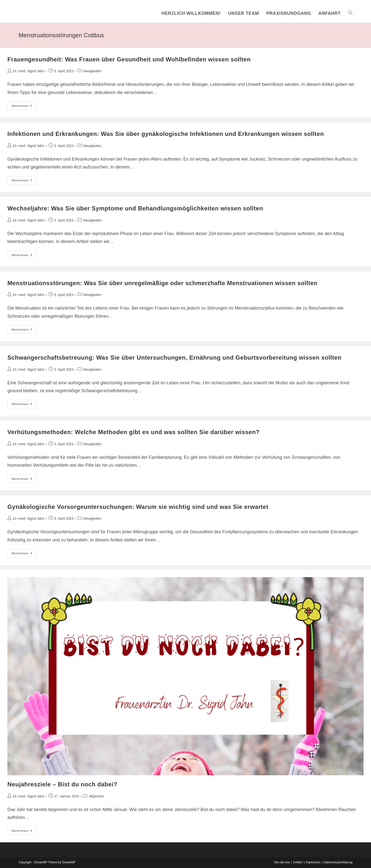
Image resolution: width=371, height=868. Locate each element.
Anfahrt (298, 862)
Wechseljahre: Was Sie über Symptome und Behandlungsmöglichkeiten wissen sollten (135, 208)
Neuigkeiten (92, 71)
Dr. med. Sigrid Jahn (29, 71)
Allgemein (96, 796)
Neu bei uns (282, 862)
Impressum (313, 862)
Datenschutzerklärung (338, 862)
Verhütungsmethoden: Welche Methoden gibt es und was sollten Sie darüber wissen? (133, 432)
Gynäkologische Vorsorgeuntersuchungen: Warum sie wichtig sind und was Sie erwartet (138, 507)
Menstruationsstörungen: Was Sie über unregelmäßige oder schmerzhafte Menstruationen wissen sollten (162, 283)
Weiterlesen (24, 107)
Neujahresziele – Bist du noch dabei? (62, 784)
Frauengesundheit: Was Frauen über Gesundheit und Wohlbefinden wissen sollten (129, 59)
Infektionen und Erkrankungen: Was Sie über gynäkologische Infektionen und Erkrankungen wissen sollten (166, 134)
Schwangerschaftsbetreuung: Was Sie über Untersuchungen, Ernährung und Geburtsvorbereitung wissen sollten (174, 358)
